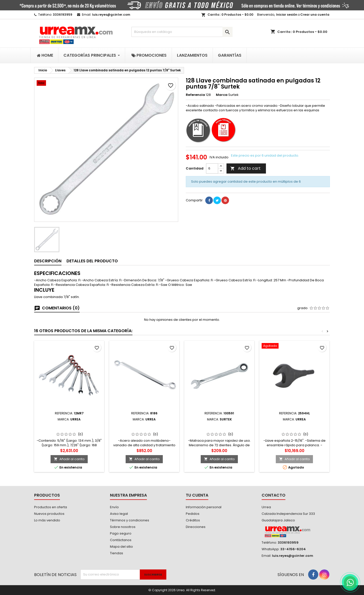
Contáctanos (121, 540)
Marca (222, 95)
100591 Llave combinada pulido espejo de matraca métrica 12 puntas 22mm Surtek (219, 429)
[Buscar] (182, 32)
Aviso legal (119, 514)
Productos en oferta (51, 507)
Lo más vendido (47, 520)
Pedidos (193, 514)
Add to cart (245, 168)
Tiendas (117, 553)
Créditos (193, 520)
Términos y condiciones (130, 520)
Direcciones (196, 527)
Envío (114, 507)
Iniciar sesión (287, 15)
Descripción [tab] (48, 261)
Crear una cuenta (315, 15)
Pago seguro (121, 533)
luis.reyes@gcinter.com (111, 15)
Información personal (204, 507)
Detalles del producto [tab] (92, 261)
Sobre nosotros (123, 527)
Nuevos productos (49, 514)
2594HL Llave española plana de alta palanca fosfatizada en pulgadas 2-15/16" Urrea (294, 429)
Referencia (195, 95)
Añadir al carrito (69, 459)
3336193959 (63, 15)
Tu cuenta (197, 495)
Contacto (274, 495)
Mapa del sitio (121, 547)
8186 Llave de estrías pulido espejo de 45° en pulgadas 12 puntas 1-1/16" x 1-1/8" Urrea (144, 429)
